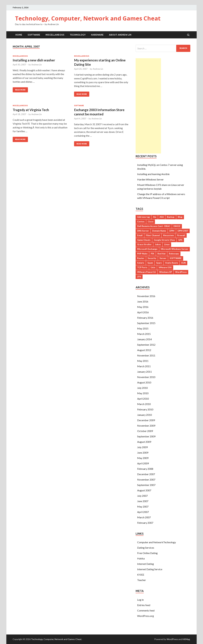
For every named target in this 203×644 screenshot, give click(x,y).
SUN (183, 263)
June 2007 (143, 501)
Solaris (141, 263)
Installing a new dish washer (34, 60)
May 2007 (143, 506)
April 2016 (143, 312)
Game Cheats (144, 240)
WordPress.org (146, 616)
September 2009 (146, 436)
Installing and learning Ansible (153, 174)
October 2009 (145, 431)
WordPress (181, 272)
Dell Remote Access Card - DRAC (154, 226)
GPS (180, 240)
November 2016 (146, 296)
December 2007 (146, 474)
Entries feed (144, 605)
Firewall (181, 235)
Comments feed (146, 610)
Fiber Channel (153, 235)
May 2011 (143, 361)
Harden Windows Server (150, 179)
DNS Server (143, 231)
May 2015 (143, 328)
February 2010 (145, 409)
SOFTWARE (176, 258)
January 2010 (144, 415)
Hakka (141, 558)
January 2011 (144, 372)
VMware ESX (165, 267)
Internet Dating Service (150, 569)
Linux (167, 244)
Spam (150, 263)
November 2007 (146, 480)
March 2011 (144, 366)
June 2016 (143, 301)
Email (140, 235)
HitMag (186, 639)
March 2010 (144, 404)
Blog (180, 217)
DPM (172, 231)
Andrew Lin (37, 65)
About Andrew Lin (120, 35)
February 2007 (145, 523)
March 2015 (144, 334)
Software (34, 35)
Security (152, 258)
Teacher (142, 580)
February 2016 (145, 318)
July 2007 (142, 496)
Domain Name (159, 231)
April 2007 (143, 512)
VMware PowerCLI (147, 272)
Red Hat (162, 254)
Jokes (158, 244)
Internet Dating (146, 564)
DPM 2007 (183, 231)
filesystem (168, 235)
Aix (155, 217)
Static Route (172, 263)
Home (19, 35)
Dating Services (146, 548)
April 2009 (143, 463)
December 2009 (146, 420)
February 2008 (145, 469)
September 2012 (146, 345)
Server (163, 258)
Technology (78, 35)
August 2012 (144, 350)
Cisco (151, 222)
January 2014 (144, 339)
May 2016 (143, 307)
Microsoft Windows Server (175, 249)
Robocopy (174, 254)
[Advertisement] (148, 106)
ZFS (139, 277)
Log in (140, 600)
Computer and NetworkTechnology (157, 542)
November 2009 (146, 426)
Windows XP (166, 272)
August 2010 (144, 382)
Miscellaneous (55, 35)
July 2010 (142, 388)
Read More (20, 90)
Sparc (159, 263)
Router (141, 258)
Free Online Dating (147, 553)
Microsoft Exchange (147, 249)
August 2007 (144, 490)
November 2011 (146, 355)
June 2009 (143, 453)
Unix (153, 267)
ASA (162, 217)
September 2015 (146, 323)
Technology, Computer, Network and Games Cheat (88, 18)
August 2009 (144, 442)
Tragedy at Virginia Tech (31, 110)
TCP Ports (142, 267)
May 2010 (143, 393)
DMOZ (177, 226)
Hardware (97, 35)
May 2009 (143, 458)
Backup (171, 217)
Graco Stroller (144, 244)
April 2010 (143, 399)
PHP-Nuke (142, 254)
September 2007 (146, 485)
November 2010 (146, 377)
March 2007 (144, 517)
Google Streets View (164, 240)
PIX (152, 254)
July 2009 (142, 447)
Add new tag (143, 217)
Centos (141, 222)
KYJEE (141, 575)
